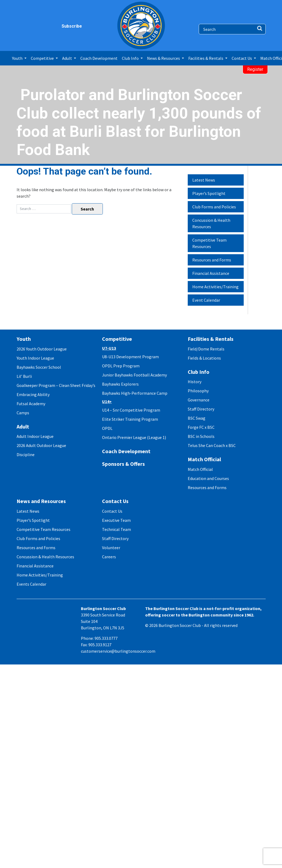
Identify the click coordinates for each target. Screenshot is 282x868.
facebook (21, 26)
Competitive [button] (43, 58)
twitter (42, 26)
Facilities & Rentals (211, 339)
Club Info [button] (131, 58)
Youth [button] (18, 58)
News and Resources (41, 501)
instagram (31, 26)
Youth (24, 339)
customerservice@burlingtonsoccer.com (118, 651)
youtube (52, 26)
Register (255, 69)
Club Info (199, 372)
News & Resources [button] (164, 58)
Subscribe (65, 26)
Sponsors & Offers (123, 464)
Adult (23, 426)
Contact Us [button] (242, 58)
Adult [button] (67, 58)
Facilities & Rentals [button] (206, 58)
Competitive (117, 339)
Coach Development (99, 58)
